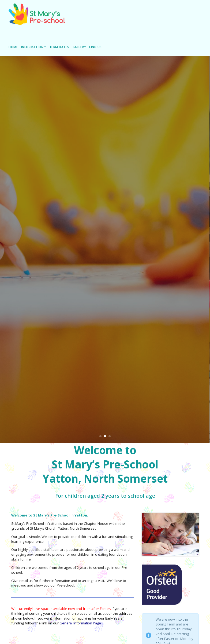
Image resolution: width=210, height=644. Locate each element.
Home (13, 47)
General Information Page (80, 623)
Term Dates (59, 47)
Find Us (95, 47)
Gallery (79, 47)
